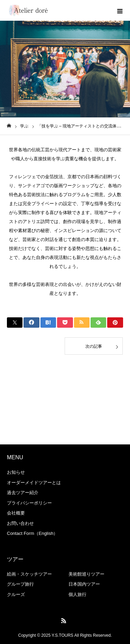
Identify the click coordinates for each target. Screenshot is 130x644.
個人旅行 (77, 594)
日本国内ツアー (84, 584)
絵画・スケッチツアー (29, 574)
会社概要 (16, 513)
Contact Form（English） (32, 533)
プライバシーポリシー (29, 503)
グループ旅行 (20, 584)
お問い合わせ (20, 523)
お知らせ (16, 472)
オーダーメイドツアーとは (34, 483)
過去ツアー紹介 (23, 493)
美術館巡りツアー (86, 574)
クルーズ (16, 594)
